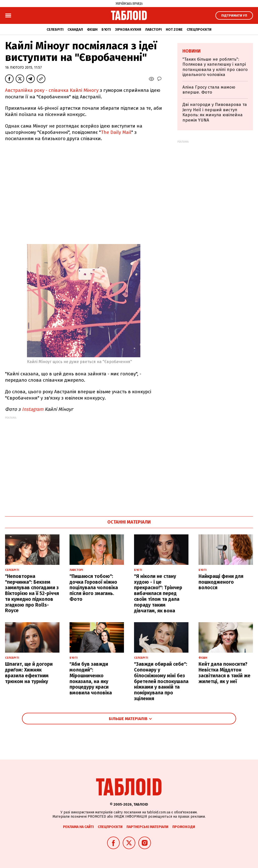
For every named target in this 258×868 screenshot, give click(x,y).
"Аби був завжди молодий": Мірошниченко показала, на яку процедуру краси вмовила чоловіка (91, 678)
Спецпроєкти (199, 30)
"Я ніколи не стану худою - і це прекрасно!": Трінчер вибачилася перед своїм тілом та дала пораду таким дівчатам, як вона (158, 594)
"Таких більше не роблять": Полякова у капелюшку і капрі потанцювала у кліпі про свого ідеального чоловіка (215, 67)
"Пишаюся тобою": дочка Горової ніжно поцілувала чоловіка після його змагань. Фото (94, 588)
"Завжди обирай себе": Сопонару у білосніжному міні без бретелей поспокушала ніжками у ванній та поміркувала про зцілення (161, 681)
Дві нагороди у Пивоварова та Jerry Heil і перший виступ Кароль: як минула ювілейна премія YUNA (215, 112)
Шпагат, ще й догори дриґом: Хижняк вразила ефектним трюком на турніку (29, 673)
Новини (191, 51)
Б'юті (106, 30)
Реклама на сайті (78, 827)
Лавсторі (153, 30)
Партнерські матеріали (147, 827)
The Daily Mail (116, 132)
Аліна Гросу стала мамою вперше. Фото (209, 90)
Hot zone (174, 30)
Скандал (75, 30)
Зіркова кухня (128, 30)
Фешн (92, 30)
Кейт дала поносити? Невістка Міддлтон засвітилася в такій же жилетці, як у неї (224, 673)
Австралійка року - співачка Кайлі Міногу (52, 90)
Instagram (33, 409)
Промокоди (184, 827)
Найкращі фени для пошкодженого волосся (221, 582)
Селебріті (55, 30)
